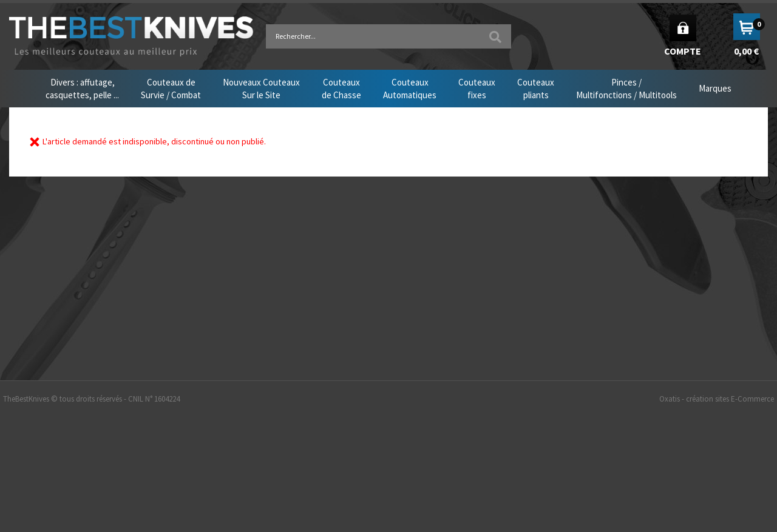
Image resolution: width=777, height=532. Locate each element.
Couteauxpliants (536, 89)
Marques (715, 88)
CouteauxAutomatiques (410, 89)
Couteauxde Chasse (341, 89)
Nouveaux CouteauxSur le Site (261, 89)
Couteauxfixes (477, 89)
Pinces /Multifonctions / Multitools (626, 89)
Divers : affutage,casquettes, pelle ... (82, 89)
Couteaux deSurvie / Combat (171, 89)
